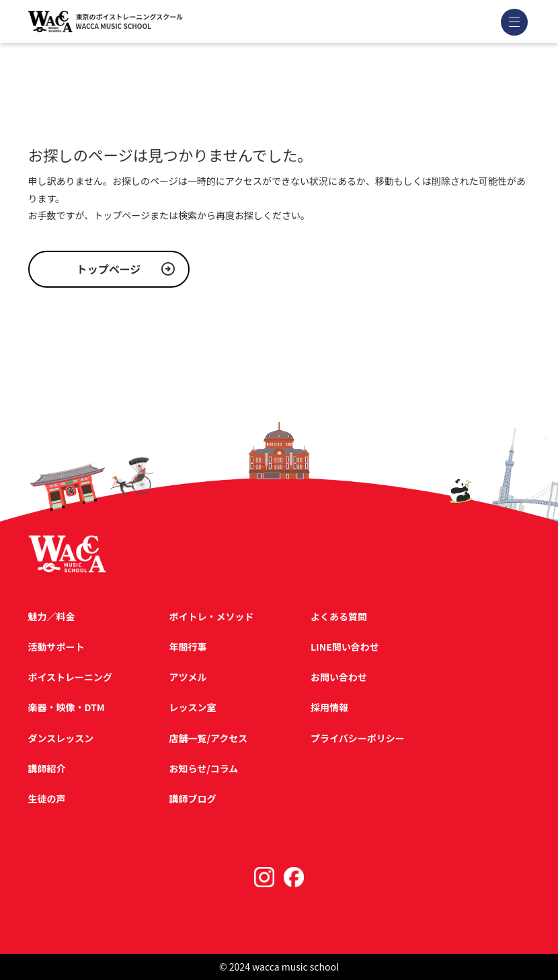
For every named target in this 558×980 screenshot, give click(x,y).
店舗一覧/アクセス (209, 738)
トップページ (109, 269)
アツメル (188, 677)
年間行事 (188, 647)
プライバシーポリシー (358, 738)
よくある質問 (339, 616)
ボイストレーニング (71, 677)
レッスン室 (193, 707)
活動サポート (56, 647)
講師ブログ (193, 799)
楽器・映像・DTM (67, 707)
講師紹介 (47, 768)
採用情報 (329, 707)
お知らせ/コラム (204, 768)
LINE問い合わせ (345, 647)
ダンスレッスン (61, 738)
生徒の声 (47, 799)
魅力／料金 (52, 616)
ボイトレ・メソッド (212, 616)
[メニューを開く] (514, 22)
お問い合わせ (339, 677)
